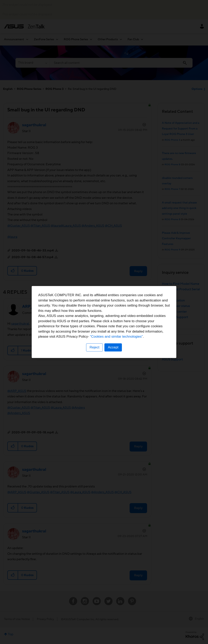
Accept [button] (113, 347)
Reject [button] (94, 347)
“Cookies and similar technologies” (116, 337)
